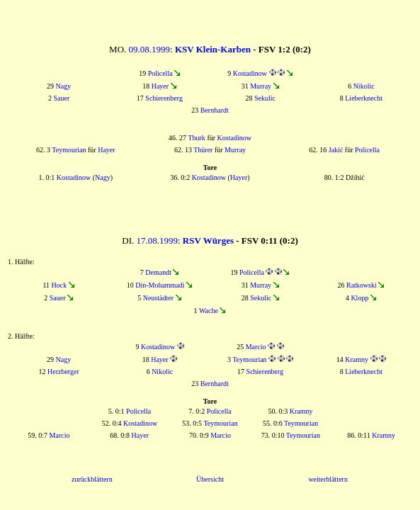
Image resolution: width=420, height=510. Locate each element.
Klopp (359, 298)
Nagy (64, 86)
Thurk (196, 138)
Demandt (158, 272)
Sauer (61, 98)
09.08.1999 (150, 49)
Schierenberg (164, 98)
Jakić (336, 150)
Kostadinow (250, 73)
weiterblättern (328, 479)
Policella (160, 73)
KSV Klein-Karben (213, 49)
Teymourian (69, 150)
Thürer (203, 150)
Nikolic (364, 86)
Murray (261, 86)
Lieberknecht (364, 98)
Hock (59, 285)
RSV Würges (208, 240)
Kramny (357, 359)
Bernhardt (215, 110)
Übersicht (210, 479)
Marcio (256, 347)
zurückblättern (92, 479)
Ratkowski (362, 285)
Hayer (160, 86)
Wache (209, 311)
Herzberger (63, 372)
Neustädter (158, 298)
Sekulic (265, 98)
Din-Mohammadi (160, 285)
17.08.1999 (157, 240)
